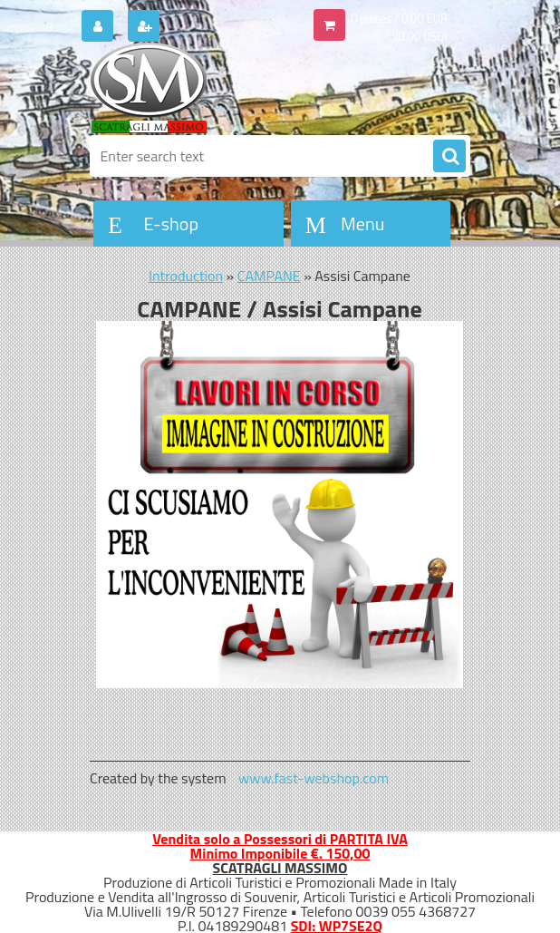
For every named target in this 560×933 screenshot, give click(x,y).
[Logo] (214, 88)
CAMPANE (269, 276)
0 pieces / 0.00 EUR (399, 18)
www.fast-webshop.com (314, 778)
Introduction (186, 276)
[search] (449, 157)
